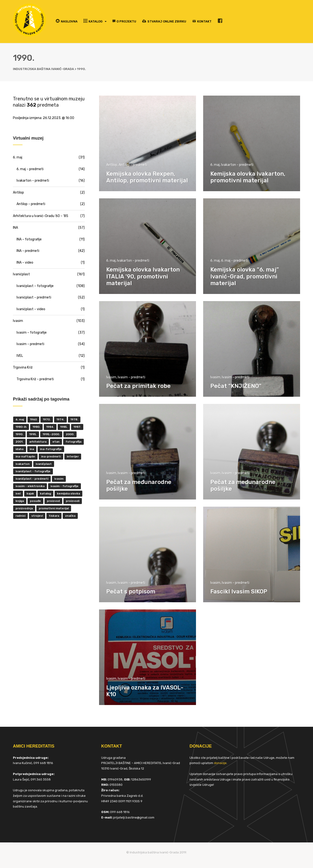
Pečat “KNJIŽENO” (236, 386)
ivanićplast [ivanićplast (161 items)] (44, 464)
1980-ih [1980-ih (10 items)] (21, 427)
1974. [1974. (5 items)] (60, 419)
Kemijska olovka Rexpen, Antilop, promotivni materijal (147, 177)
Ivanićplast (21, 274)
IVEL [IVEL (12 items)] (18, 494)
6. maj (215, 165)
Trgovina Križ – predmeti (35, 379)
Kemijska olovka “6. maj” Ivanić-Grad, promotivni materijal (245, 277)
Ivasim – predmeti (30, 344)
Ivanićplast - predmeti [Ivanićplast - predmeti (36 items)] (32, 479)
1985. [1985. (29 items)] (64, 427)
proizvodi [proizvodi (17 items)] (73, 501)
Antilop (112, 165)
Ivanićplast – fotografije (35, 286)
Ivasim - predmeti (131, 377)
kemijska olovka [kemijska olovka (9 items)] (68, 494)
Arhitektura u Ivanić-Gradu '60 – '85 (41, 216)
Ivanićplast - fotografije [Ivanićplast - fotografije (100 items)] (33, 471)
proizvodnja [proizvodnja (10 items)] (24, 508)
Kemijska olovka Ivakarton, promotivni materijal (248, 177)
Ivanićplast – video (31, 309)
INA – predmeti (28, 251)
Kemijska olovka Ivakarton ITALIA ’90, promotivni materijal (143, 277)
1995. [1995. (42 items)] (33, 434)
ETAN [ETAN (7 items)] (56, 442)
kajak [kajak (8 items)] (30, 494)
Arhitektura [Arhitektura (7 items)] (38, 442)
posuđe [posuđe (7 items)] (35, 501)
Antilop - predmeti (133, 165)
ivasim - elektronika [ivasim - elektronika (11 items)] (30, 486)
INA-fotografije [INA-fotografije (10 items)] (51, 449)
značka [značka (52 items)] (70, 516)
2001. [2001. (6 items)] (19, 442)
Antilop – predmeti (31, 204)
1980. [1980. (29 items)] (36, 427)
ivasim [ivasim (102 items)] (59, 479)
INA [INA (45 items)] (32, 449)
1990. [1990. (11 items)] (19, 434)
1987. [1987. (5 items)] (77, 427)
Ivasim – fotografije (32, 333)
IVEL (20, 356)
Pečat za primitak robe (138, 386)
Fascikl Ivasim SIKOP (239, 591)
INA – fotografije (29, 239)
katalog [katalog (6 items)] (45, 494)
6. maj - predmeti (235, 261)
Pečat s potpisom (131, 591)
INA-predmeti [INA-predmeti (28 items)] (51, 456)
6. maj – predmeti (30, 169)
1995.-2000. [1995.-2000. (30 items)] (51, 434)
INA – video (25, 263)
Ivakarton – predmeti (33, 181)
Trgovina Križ (23, 367)
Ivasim (111, 377)
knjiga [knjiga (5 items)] (20, 501)
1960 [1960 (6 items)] (33, 419)
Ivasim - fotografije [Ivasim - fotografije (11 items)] (64, 486)
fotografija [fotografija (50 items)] (73, 442)
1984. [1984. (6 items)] (50, 427)
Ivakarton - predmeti (237, 165)
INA (15, 228)
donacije (220, 763)
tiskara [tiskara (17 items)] (54, 516)
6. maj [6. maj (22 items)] (20, 419)
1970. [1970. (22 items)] (47, 419)
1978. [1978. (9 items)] (74, 419)
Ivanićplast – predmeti (34, 297)
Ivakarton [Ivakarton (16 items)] (23, 464)
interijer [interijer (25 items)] (73, 456)
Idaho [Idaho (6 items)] (20, 449)
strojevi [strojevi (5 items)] (37, 516)
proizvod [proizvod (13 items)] (53, 501)
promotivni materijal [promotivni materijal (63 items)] (54, 508)
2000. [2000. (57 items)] (70, 434)
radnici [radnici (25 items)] (20, 516)
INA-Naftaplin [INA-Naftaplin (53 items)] (25, 456)
